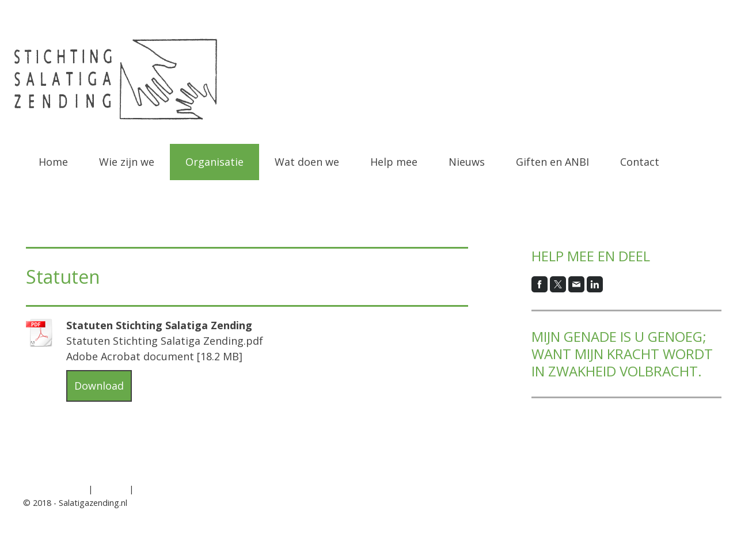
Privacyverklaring (54, 489)
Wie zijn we (127, 162)
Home (53, 162)
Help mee (394, 162)
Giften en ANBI (552, 162)
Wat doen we (307, 162)
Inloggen (697, 515)
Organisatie (214, 162)
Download (99, 386)
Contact (640, 162)
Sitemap (111, 489)
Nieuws (467, 162)
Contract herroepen (184, 489)
